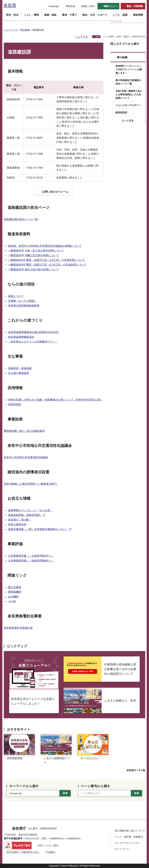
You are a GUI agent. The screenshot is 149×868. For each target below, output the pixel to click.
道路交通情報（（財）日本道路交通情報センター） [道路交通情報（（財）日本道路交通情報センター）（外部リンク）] (38, 529)
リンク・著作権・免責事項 (129, 837)
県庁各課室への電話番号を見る (23, 852)
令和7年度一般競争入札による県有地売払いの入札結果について (129, 95)
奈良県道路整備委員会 (21, 337)
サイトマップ (122, 849)
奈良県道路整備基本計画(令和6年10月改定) (33, 332)
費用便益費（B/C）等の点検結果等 (24, 431)
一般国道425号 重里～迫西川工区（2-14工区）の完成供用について (47, 265)
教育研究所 (121, 113)
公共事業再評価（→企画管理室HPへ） (31, 556)
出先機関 (13, 597)
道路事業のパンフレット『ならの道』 (30, 510)
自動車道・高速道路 (20, 368)
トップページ (11, 30)
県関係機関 (15, 592)
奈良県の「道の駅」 (20, 520)
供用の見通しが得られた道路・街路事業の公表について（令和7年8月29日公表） (55, 400)
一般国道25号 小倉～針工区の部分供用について (36, 251)
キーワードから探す (24, 786)
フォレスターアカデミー (128, 105)
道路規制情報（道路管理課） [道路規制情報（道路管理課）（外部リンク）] (25, 515)
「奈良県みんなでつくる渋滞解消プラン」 (33, 342)
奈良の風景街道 (17, 524)
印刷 (97, 37)
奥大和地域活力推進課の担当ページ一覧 (128, 82)
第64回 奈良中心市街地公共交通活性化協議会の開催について (45, 246)
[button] (52, 6)
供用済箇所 (15, 404)
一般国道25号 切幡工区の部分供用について (33, 255)
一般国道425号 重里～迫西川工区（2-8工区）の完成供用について (46, 260)
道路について (16, 296)
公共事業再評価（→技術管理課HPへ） (31, 561)
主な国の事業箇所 (18, 373)
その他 (12, 601)
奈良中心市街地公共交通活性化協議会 (26, 457)
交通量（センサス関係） (22, 301)
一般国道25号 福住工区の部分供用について (33, 269)
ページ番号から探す (96, 786)
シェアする (81, 37)
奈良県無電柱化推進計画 (18, 628)
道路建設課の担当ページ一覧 (21, 219)
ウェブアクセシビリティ (128, 843)
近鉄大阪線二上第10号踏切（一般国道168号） (31, 484)
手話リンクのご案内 (48, 846)
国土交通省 (15, 587)
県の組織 (25, 30)
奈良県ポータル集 (136, 770)
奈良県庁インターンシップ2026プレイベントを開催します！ (129, 69)
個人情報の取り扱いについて (130, 831)
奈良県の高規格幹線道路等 (24, 306)
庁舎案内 (50, 852)
